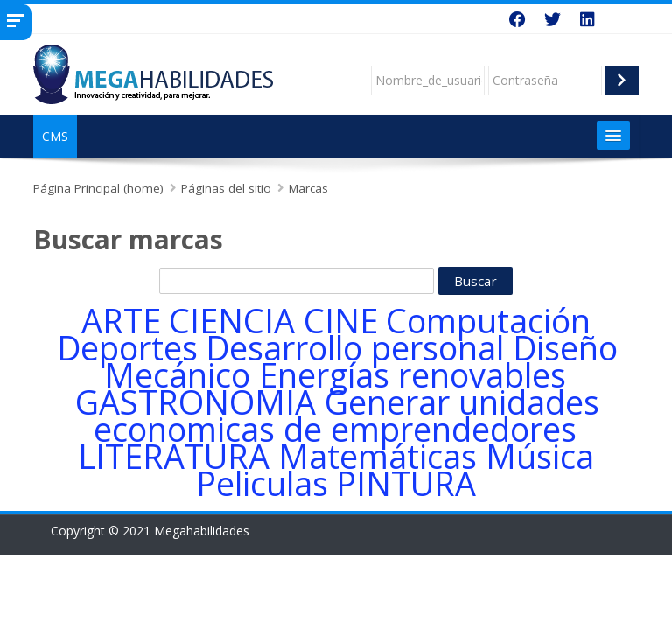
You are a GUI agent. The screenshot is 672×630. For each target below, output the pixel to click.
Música (540, 456)
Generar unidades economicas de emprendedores (346, 416)
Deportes (127, 348)
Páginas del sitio (226, 188)
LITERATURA (174, 456)
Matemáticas (378, 456)
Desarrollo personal (355, 348)
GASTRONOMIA (196, 402)
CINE (341, 321)
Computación (488, 321)
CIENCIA (232, 321)
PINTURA (406, 483)
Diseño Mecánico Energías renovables (361, 361)
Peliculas (262, 483)
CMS (55, 136)
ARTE (121, 321)
